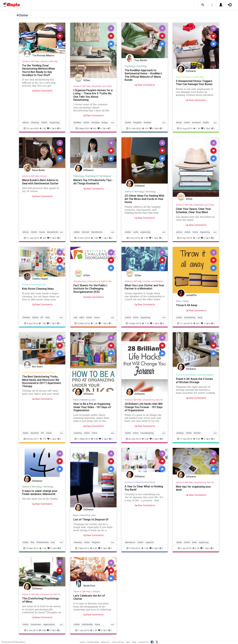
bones (179, 123)
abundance (130, 542)
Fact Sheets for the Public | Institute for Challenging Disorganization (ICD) (90, 288)
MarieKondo (53, 232)
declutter (96, 123)
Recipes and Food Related (201, 375)
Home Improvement (31, 372)
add (75, 317)
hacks (49, 433)
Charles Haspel (40, 279)
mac (53, 542)
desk (194, 542)
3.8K (42, 630)
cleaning (78, 433)
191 (145, 128)
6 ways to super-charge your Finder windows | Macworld (40, 492)
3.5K (197, 439)
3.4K (94, 439)
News (76, 400)
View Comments (42, 91)
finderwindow (43, 542)
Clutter (44, 123)
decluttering (190, 317)
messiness (36, 624)
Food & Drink (182, 375)
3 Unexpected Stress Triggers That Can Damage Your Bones (194, 83)
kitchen (197, 433)
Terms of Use (118, 642)
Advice (26, 123)
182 (43, 128)
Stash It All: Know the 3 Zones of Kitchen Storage (194, 380)
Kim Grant (37, 367)
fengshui (96, 542)
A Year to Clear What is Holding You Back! (144, 488)
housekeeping (147, 433)
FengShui (137, 123)
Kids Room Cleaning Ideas (38, 289)
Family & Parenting (31, 285)
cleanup (180, 433)
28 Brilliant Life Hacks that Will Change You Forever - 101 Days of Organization (144, 407)
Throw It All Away (187, 305)
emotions (196, 123)
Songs (186, 301)
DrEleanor (191, 71)
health (206, 123)
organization (49, 624)
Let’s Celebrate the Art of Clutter (89, 597)
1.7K (145, 323)
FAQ (128, 642)
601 (197, 323)
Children (26, 317)
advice (179, 232)
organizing (145, 232)
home (195, 232)
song (200, 317)
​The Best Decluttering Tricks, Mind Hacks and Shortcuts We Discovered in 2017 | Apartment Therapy (42, 381)
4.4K (94, 548)
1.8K (42, 323)
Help (134, 642)
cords (136, 232)
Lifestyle (96, 592)
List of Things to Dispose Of (91, 519)
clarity (179, 542)
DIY (42, 317)
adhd (82, 317)
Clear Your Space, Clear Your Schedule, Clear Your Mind (193, 210)
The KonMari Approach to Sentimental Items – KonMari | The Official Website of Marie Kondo (143, 75)
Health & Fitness (184, 77)
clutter (86, 123)
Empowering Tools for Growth (157, 400)
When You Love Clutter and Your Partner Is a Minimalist (144, 287)
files (32, 542)
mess (98, 624)
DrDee (87, 80)
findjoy (105, 123)
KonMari (77, 123)
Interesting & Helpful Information (103, 281)
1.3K (94, 323)
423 (43, 238)
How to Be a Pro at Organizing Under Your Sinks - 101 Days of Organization (92, 407)
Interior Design (48, 372)
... (113, 122)
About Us (105, 642)
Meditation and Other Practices (107, 86)
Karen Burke (39, 170)
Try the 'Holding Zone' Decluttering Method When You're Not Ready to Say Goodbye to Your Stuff (39, 70)
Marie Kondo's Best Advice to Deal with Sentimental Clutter (40, 182)
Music (179, 301)
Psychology (130, 66)
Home (83, 642)
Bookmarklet (93, 642)
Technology (151, 192)
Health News (199, 77)
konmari (86, 232)
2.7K (196, 548)
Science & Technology (134, 192)
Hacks (42, 232)
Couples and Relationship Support (159, 281)
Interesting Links (88, 400)
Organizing (54, 123)
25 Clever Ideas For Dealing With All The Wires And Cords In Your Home (144, 199)
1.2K (197, 128)
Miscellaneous (80, 281)
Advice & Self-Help (31, 61)
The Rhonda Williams (43, 56)
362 (93, 128)
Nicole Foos (89, 586)
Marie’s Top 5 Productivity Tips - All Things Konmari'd (93, 182)
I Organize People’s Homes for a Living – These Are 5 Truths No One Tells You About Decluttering (93, 95)
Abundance (150, 482)
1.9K (94, 238)
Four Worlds (141, 60)
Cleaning (35, 123)
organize (149, 542)
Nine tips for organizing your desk (193, 488)
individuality (87, 624)
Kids (44, 285)
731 (43, 439)
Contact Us (143, 642)
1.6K (145, 548)
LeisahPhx (191, 295)
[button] (203, 5)
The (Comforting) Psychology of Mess (40, 600)
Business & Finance (134, 482)
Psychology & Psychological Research (103, 176)
